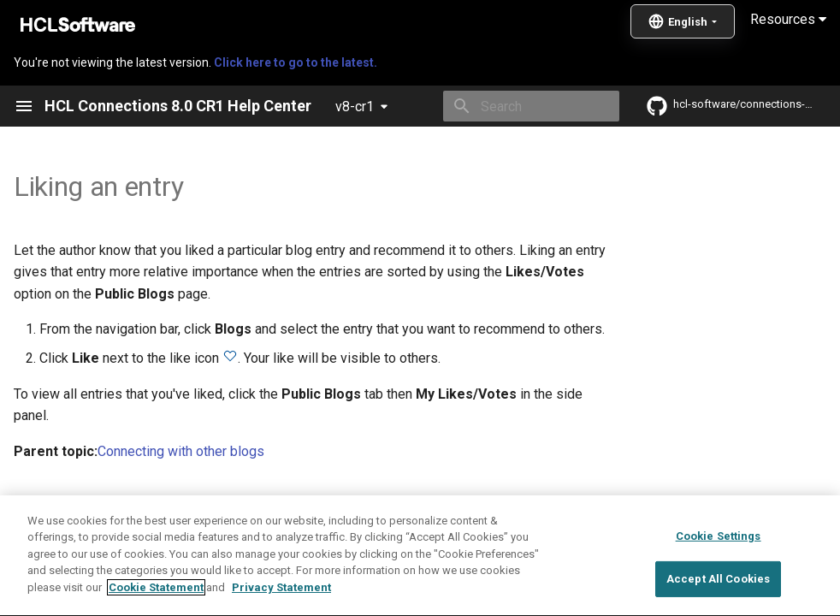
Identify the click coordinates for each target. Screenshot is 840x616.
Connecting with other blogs (181, 451)
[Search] (519, 106)
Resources (788, 19)
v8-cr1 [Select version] (355, 107)
